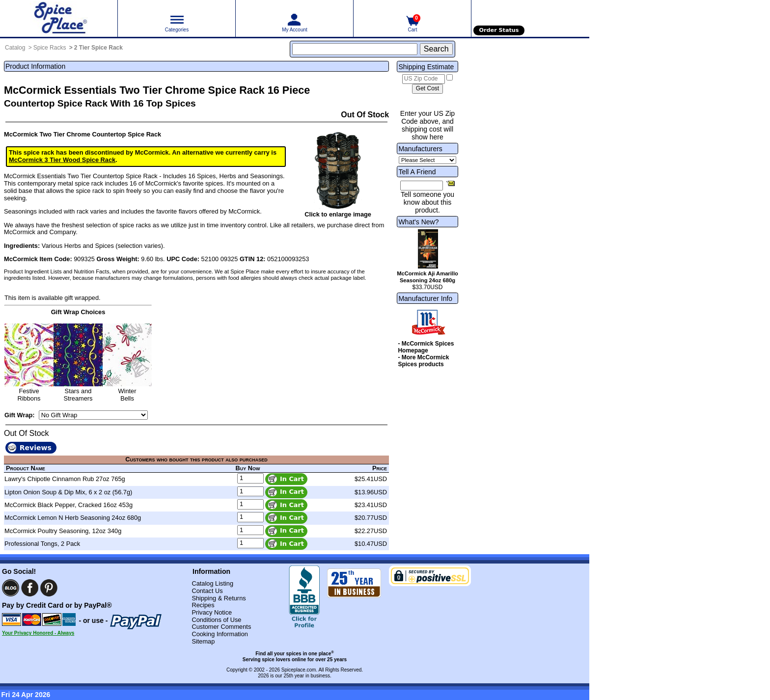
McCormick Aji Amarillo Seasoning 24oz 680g (427, 277)
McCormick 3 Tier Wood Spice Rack (62, 160)
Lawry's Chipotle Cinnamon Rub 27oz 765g (65, 479)
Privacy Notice (212, 612)
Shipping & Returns (219, 598)
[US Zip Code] (424, 79)
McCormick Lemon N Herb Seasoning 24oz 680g (73, 518)
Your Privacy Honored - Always (38, 633)
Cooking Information (220, 634)
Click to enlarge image (338, 214)
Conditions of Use (216, 620)
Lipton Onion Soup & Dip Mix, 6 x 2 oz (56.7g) (68, 492)
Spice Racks (50, 48)
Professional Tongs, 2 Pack (42, 544)
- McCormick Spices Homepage (426, 347)
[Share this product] (451, 183)
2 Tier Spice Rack (98, 48)
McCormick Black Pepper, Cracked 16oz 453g (69, 505)
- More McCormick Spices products (423, 361)
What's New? (418, 222)
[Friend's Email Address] (422, 186)
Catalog (15, 48)
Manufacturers (420, 149)
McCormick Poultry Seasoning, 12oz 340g (63, 531)
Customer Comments (221, 627)
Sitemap (203, 641)
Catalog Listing (212, 583)
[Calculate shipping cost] (427, 89)
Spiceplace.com (299, 670)
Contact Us (207, 591)
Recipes (203, 605)
